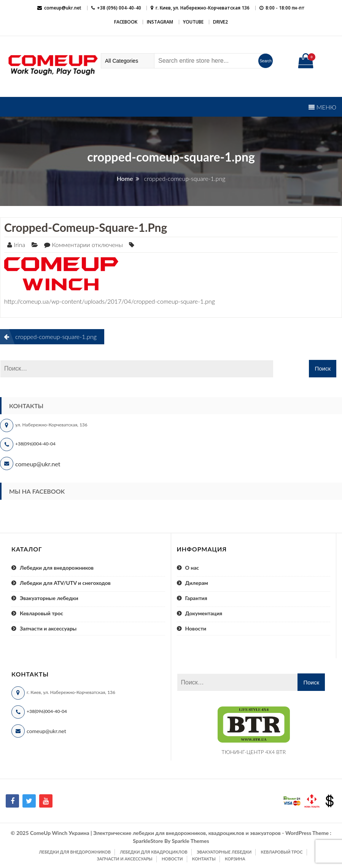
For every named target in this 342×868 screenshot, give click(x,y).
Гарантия (196, 598)
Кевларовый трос (41, 613)
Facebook (126, 22)
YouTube (193, 22)
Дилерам (197, 583)
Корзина (235, 859)
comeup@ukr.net (63, 8)
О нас (192, 568)
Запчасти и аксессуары (48, 628)
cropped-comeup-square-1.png (86, 227)
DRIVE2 (220, 22)
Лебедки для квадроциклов (154, 852)
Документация (204, 613)
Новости (196, 628)
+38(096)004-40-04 (35, 444)
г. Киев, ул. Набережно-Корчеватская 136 (203, 8)
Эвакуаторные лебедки (49, 598)
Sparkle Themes (190, 841)
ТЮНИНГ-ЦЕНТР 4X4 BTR (254, 752)
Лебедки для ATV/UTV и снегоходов (65, 583)
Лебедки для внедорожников (57, 568)
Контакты (204, 859)
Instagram (160, 22)
